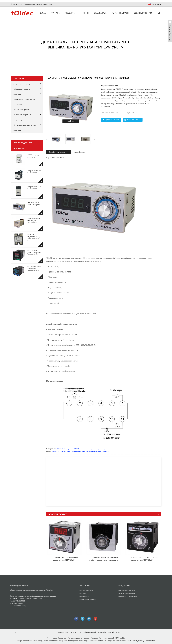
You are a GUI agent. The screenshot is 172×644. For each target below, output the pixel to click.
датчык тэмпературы (22, 110)
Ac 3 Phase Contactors (97, 643)
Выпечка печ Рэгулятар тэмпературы (84, 47)
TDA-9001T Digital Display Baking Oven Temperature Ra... (34, 204)
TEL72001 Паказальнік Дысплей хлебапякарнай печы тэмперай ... (104, 559)
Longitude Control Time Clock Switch (122, 643)
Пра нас (55, 13)
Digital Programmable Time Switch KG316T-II (34, 156)
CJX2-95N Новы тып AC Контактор (34, 171)
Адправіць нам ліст (112, 120)
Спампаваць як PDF (134, 120)
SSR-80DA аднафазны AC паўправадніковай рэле (34, 237)
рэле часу (17, 94)
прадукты (71, 13)
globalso (116, 634)
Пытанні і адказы (120, 13)
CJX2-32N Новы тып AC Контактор (34, 187)
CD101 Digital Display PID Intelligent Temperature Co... (34, 268)
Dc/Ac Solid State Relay (53, 643)
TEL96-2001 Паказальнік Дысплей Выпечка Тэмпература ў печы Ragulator (80, 451)
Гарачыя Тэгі (97, 640)
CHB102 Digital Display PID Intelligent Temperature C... (34, 252)
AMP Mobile (120, 640)
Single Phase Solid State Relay (30, 643)
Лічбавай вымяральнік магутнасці (22, 117)
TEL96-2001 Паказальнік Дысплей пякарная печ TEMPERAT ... (143, 559)
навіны (85, 13)
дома (43, 13)
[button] (95, 139)
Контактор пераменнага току (25, 125)
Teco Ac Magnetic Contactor (75, 643)
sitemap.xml (109, 640)
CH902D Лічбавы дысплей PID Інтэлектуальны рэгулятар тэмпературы (82, 449)
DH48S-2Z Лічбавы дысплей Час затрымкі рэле (34, 220)
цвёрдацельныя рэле (22, 89)
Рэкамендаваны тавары (79, 640)
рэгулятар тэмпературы (103, 42)
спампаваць (100, 13)
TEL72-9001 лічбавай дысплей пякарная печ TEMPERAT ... (65, 559)
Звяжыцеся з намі (143, 13)
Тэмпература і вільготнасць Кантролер (24, 102)
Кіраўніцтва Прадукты (57, 640)
